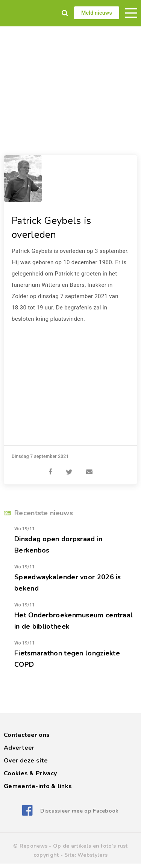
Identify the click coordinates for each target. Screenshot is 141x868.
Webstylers (92, 855)
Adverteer (19, 748)
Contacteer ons (27, 735)
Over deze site (26, 761)
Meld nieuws (97, 13)
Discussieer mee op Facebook (80, 811)
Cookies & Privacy (30, 773)
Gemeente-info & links (38, 786)
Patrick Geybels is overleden (51, 228)
